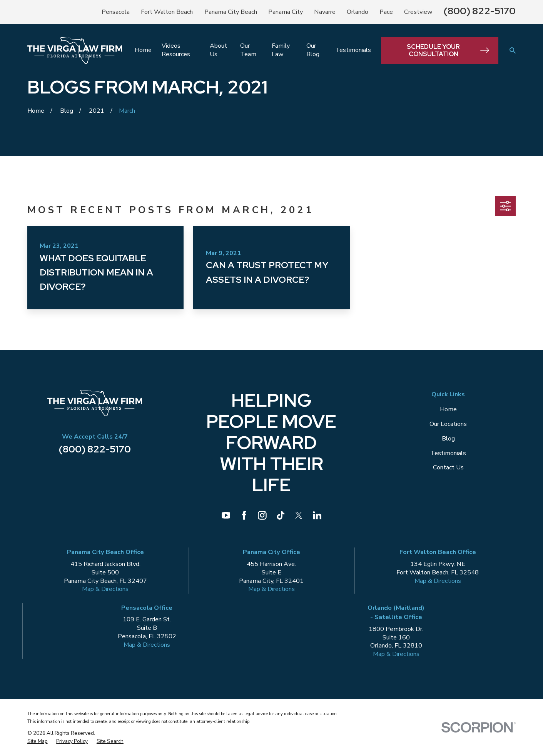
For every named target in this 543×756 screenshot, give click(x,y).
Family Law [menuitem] (281, 50)
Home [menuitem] (143, 50)
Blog (448, 439)
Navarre (325, 12)
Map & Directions (105, 589)
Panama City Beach (231, 12)
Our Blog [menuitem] (313, 50)
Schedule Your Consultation (448, 50)
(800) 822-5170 (480, 11)
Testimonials (448, 453)
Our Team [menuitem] (248, 50)
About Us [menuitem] (218, 50)
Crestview (418, 12)
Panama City (286, 12)
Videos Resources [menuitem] (176, 50)
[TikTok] (281, 515)
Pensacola (116, 12)
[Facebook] (244, 515)
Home (448, 409)
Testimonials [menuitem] (353, 50)
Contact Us (448, 467)
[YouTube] (226, 515)
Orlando (358, 12)
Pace (386, 12)
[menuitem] (38, 741)
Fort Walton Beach (167, 12)
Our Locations (448, 424)
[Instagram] (262, 515)
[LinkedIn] (317, 515)
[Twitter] (299, 515)
